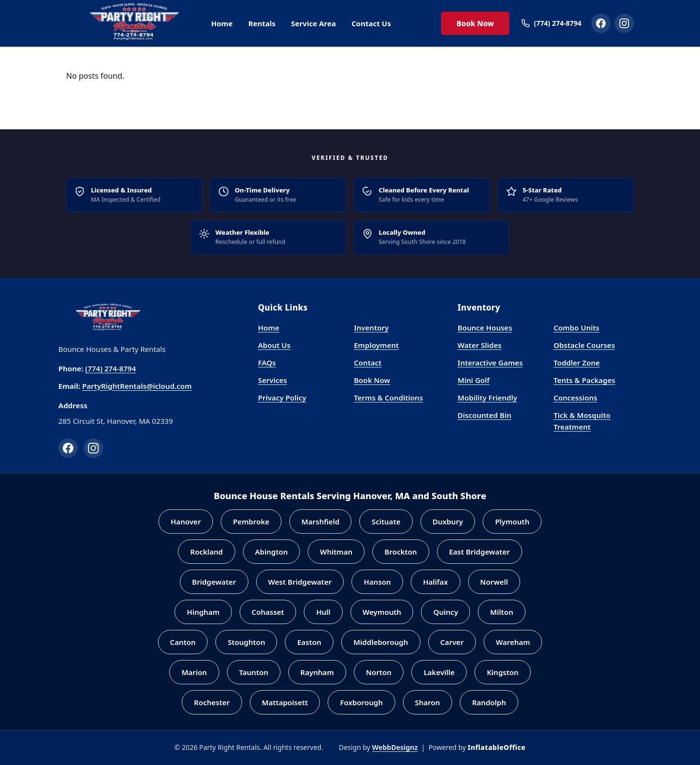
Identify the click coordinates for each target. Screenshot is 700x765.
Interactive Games (490, 363)
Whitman (336, 552)
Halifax (435, 582)
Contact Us (371, 23)
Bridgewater (214, 582)
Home (222, 23)
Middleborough (381, 642)
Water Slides (479, 345)
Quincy (446, 612)
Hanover (186, 522)
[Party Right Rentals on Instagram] (624, 23)
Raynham (317, 672)
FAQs (267, 363)
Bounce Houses (485, 328)
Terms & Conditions (388, 398)
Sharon (428, 702)
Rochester (212, 702)
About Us (274, 345)
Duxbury (448, 522)
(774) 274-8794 (110, 368)
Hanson (377, 582)
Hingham (203, 612)
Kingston (502, 672)
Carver (452, 642)
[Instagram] (93, 448)
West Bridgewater (300, 582)
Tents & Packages (585, 380)
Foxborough (361, 702)
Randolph (489, 702)
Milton (501, 612)
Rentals (262, 23)
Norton (379, 672)
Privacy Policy (282, 398)
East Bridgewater (480, 552)
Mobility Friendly (487, 398)
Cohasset (268, 612)
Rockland (206, 552)
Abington (272, 552)
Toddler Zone (577, 363)
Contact (368, 363)
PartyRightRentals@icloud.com (137, 386)
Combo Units (577, 328)
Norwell (494, 582)
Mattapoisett (285, 702)
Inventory (371, 328)
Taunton (254, 672)
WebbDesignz (395, 747)
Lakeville (439, 672)
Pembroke (251, 522)
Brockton (401, 552)
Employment (376, 345)
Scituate (386, 522)
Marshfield (320, 522)
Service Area (314, 23)
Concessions (576, 398)
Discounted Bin (484, 415)
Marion (194, 672)
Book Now (475, 23)
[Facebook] (68, 448)
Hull (323, 612)
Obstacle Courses (584, 345)
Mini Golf (473, 380)
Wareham (513, 642)
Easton (309, 642)
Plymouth (512, 522)
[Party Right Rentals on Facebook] (601, 23)
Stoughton (246, 642)
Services (273, 380)
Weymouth (382, 612)
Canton (183, 642)
